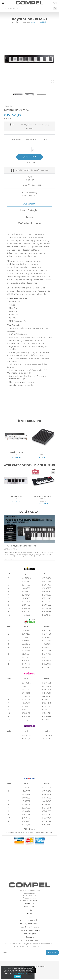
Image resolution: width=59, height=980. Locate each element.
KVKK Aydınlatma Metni (30, 924)
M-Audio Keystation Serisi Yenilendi (21, 546)
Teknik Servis (30, 937)
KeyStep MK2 (16, 496)
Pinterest (33, 180)
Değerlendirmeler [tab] (29, 223)
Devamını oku (10, 559)
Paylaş (27, 180)
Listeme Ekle (35, 185)
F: (23, 898)
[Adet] (28, 150)
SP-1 (43, 452)
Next (58, 59)
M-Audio (8, 106)
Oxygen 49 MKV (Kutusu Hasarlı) (43, 496)
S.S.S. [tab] (29, 217)
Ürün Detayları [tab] (29, 210)
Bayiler (30, 914)
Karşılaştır (22, 185)
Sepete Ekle (29, 157)
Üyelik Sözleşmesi (30, 934)
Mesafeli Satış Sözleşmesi (29, 927)
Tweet (30, 180)
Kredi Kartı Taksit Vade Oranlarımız (30, 940)
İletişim (29, 910)
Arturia (16, 454)
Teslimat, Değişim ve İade (30, 920)
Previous (1, 59)
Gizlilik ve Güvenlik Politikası (29, 930)
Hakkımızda (29, 904)
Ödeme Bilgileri (29, 907)
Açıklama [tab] (29, 204)
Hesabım (30, 917)
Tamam (18, 976)
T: (24, 896)
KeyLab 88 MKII (16, 452)
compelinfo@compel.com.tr (30, 900)
